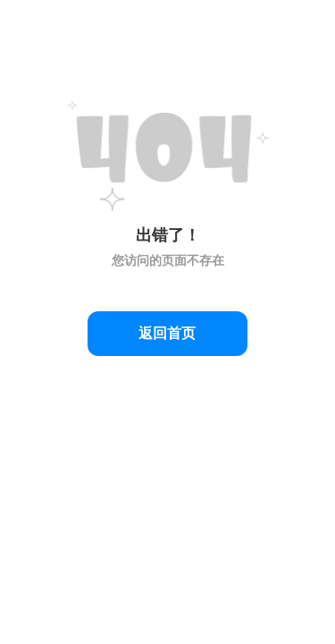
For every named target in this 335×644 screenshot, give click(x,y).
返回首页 (167, 333)
